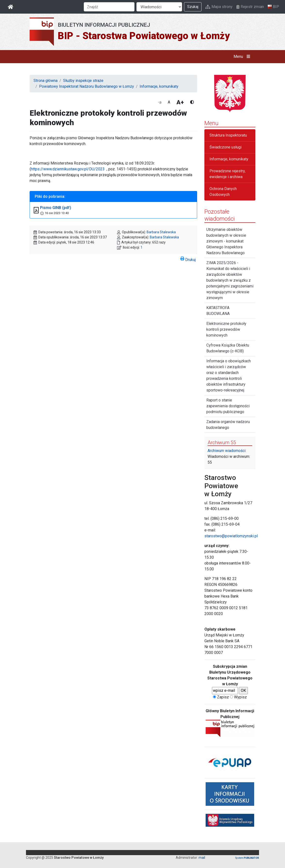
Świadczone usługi (226, 147)
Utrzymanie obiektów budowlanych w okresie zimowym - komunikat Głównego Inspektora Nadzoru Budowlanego (226, 241)
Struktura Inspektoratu (228, 135)
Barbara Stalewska (161, 232)
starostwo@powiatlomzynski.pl (231, 536)
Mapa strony (219, 7)
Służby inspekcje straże (83, 81)
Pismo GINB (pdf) (56, 208)
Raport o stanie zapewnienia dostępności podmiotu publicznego (228, 406)
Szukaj (193, 7)
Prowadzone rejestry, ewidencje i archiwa (227, 174)
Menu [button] (243, 57)
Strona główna (46, 81)
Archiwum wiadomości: (227, 451)
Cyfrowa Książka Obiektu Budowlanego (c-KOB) (228, 348)
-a (160, 102)
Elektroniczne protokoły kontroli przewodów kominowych (226, 329)
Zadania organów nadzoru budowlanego (228, 425)
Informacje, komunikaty (159, 86)
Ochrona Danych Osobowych (223, 192)
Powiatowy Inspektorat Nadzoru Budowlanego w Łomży (87, 86)
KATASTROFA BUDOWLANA (218, 311)
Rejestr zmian (250, 7)
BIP (273, 7)
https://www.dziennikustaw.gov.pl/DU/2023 (68, 169)
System (247, 858)
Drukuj (188, 259)
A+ (180, 102)
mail (202, 858)
